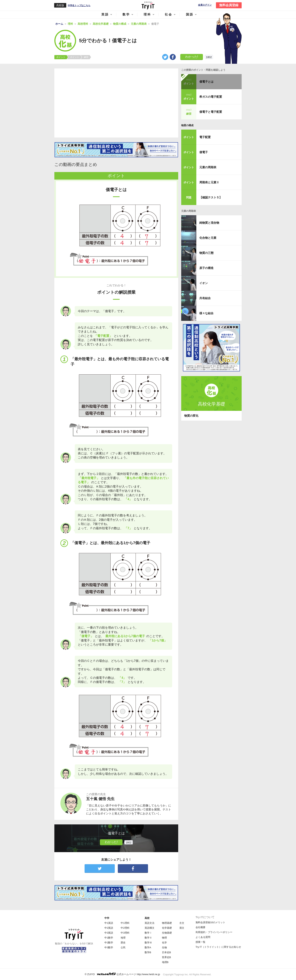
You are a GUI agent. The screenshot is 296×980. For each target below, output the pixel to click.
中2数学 (109, 943)
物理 (164, 938)
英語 (105, 14)
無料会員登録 (229, 5)
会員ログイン (205, 5)
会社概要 (200, 927)
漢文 (182, 928)
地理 (123, 938)
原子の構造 (206, 268)
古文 (182, 923)
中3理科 (125, 933)
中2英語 (109, 928)
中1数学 (109, 938)
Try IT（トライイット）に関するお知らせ (218, 947)
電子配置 (205, 137)
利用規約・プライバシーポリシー (214, 932)
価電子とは (206, 82)
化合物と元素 (208, 238)
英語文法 (150, 923)
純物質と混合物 (209, 223)
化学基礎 (167, 928)
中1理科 (125, 923)
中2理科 (125, 928)
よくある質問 (203, 937)
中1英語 (109, 923)
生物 (164, 947)
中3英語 (109, 933)
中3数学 (109, 947)
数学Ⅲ (148, 943)
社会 (169, 14)
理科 (147, 14)
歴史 (123, 943)
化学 (164, 943)
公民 (123, 947)
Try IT (148, 5)
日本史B (166, 952)
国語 (190, 14)
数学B (148, 952)
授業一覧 (200, 942)
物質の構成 (187, 125)
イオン (204, 283)
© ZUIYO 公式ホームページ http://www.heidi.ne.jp (122, 974)
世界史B (166, 957)
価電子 (204, 152)
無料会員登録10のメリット (210, 922)
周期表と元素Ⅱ (209, 182)
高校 (147, 918)
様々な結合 (206, 313)
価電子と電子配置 (211, 112)
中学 (107, 918)
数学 (126, 14)
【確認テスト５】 (211, 197)
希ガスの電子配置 (211, 97)
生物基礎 (167, 933)
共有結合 (205, 298)
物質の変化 (191, 416)
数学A (148, 947)
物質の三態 (206, 253)
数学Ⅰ (148, 933)
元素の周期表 (208, 167)
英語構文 (150, 928)
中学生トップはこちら (79, 5)
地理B (165, 962)
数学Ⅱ (148, 938)
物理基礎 (167, 923)
